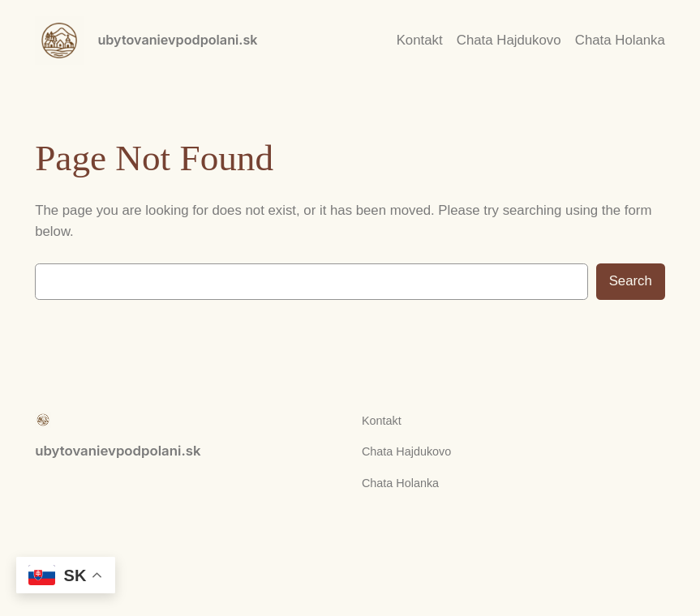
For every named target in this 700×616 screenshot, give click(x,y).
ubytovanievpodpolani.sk (177, 40)
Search (631, 281)
